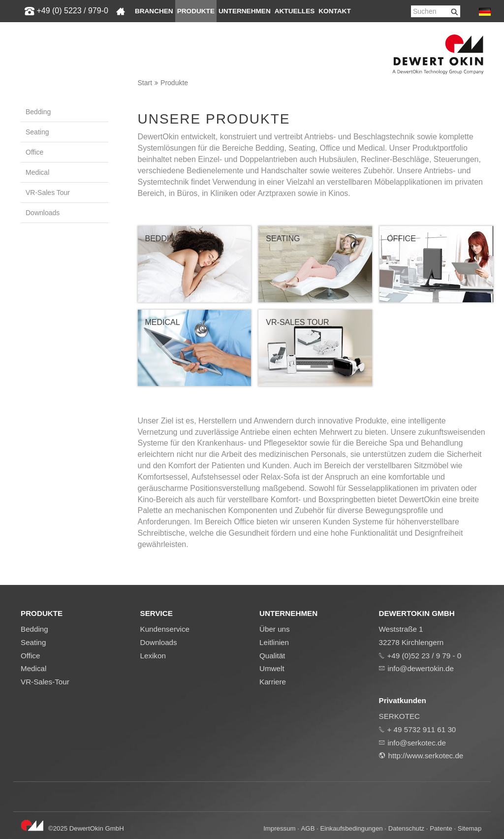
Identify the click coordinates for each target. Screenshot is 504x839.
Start (145, 83)
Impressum (279, 828)
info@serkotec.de (417, 743)
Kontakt (334, 11)
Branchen (154, 11)
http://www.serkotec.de (426, 756)
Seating (37, 132)
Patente (441, 828)
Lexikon (153, 656)
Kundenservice (165, 629)
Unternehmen (245, 11)
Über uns (275, 629)
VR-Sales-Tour (45, 682)
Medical (37, 172)
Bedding (38, 112)
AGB (308, 828)
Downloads (43, 213)
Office (34, 152)
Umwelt (272, 668)
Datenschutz (406, 828)
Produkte (196, 11)
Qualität (272, 656)
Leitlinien (274, 642)
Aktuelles (295, 11)
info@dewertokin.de (421, 668)
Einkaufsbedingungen (352, 828)
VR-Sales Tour (48, 193)
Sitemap (470, 828)
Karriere (273, 682)
